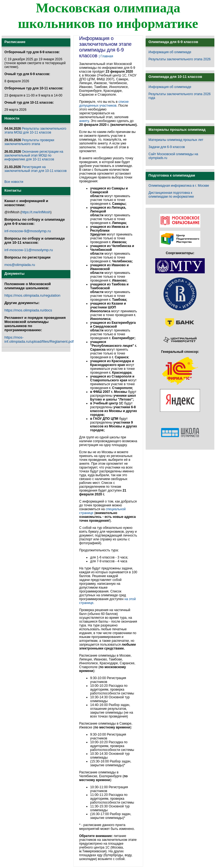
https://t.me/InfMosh (36, 212)
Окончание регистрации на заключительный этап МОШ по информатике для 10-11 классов (34, 155)
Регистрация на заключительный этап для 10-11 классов (35, 169)
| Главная (106, 56)
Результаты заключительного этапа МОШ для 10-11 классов (35, 131)
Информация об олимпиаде (170, 52)
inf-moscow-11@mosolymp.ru (29, 250)
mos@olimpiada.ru (20, 265)
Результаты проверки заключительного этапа (29, 142)
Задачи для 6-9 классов (167, 147)
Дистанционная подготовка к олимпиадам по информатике (171, 195)
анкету (84, 121)
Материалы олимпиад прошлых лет (176, 140)
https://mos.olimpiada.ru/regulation (32, 295)
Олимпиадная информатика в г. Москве (179, 186)
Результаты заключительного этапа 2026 (179, 59)
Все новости (14, 182)
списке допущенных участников (104, 104)
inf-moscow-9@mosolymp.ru (28, 231)
